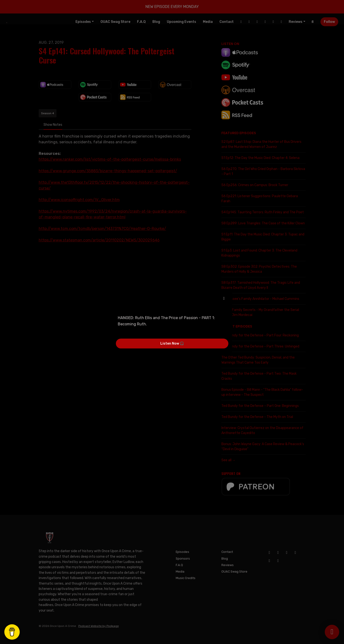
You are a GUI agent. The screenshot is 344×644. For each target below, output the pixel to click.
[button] (224, 298)
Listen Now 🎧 (172, 344)
